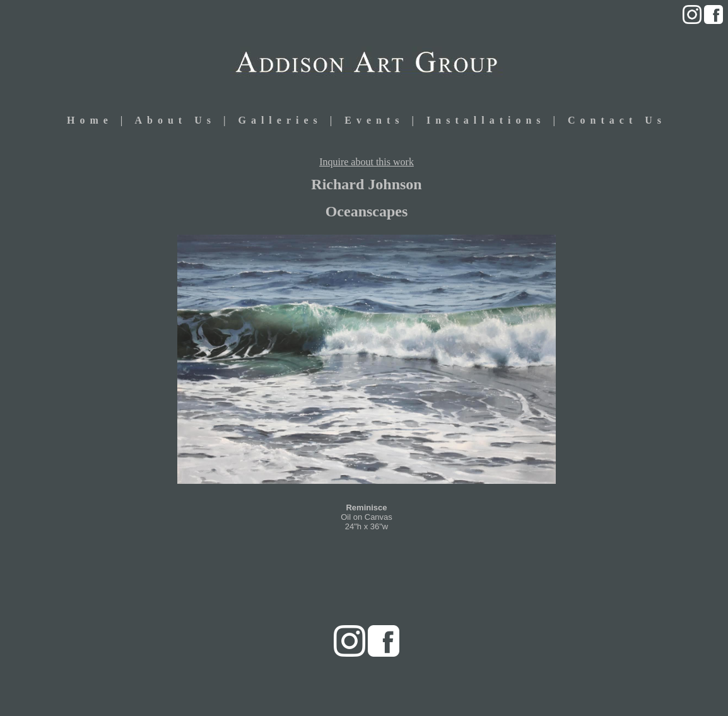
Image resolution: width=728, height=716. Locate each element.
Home (90, 120)
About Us (175, 120)
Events (378, 120)
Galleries (280, 120)
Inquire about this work (367, 162)
